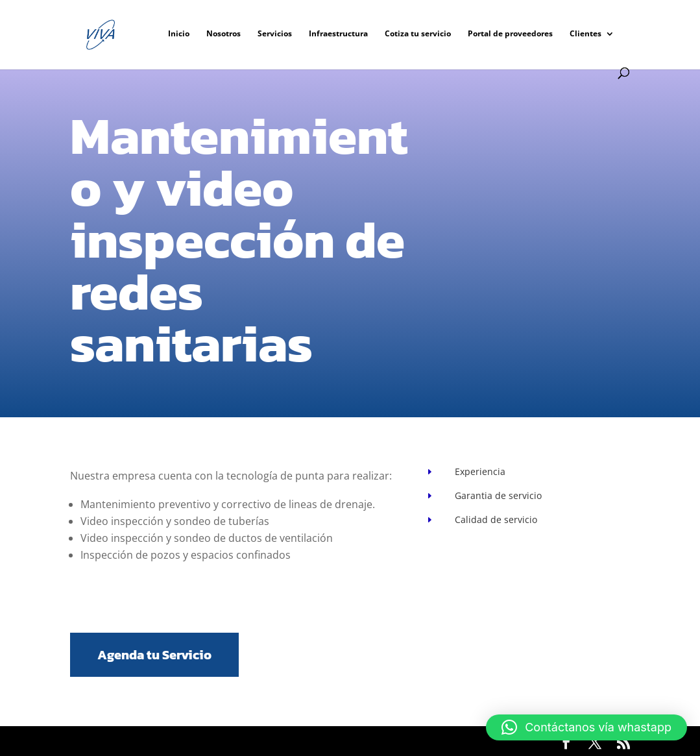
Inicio (179, 34)
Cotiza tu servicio (418, 34)
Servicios (275, 34)
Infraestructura (338, 34)
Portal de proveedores (510, 34)
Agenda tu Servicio (154, 655)
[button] (586, 727)
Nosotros (223, 34)
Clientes (585, 34)
